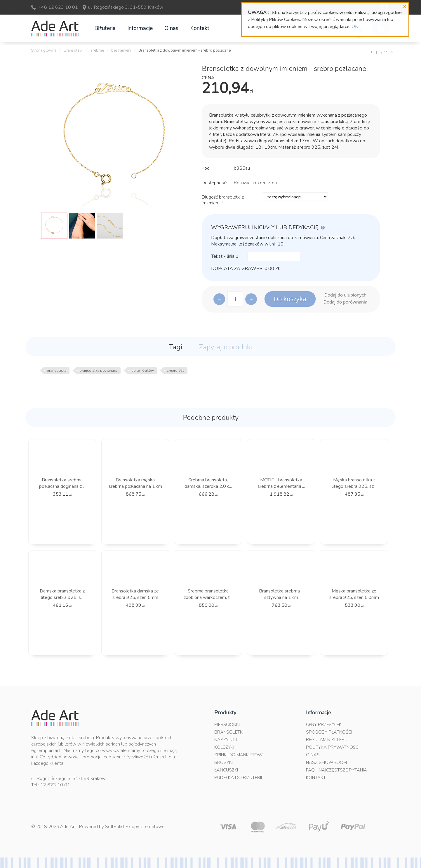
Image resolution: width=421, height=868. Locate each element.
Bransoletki (73, 50)
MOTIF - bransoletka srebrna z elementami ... (281, 483)
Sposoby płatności (329, 732)
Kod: (206, 168)
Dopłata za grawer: (237, 269)
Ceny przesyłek (324, 725)
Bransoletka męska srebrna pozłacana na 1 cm (135, 483)
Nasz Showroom (326, 762)
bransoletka (57, 371)
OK (355, 27)
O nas (171, 28)
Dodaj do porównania (345, 302)
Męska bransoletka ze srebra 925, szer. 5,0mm (354, 594)
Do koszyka (290, 299)
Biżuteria (105, 28)
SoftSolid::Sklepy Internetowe (135, 827)
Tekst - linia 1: (225, 256)
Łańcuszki (226, 770)
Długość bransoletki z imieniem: (223, 200)
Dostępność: (214, 183)
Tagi (175, 347)
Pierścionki (227, 725)
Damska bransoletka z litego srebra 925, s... (62, 594)
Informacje (140, 28)
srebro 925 (176, 371)
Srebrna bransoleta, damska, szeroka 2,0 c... (208, 483)
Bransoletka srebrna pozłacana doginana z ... (62, 483)
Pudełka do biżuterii (238, 778)
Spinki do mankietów (239, 755)
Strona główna (44, 50)
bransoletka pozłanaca (99, 371)
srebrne (97, 50)
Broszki (223, 762)
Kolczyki (224, 747)
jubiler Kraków (142, 371)
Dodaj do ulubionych (345, 295)
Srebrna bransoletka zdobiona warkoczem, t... (208, 594)
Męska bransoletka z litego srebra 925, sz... (354, 483)
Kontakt (200, 28)
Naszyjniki (226, 740)
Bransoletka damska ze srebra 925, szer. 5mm (135, 594)
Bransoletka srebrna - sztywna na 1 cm (281, 594)
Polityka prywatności (333, 747)
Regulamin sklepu (327, 740)
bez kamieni (121, 50)
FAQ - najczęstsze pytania (336, 770)
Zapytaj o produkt (226, 347)
